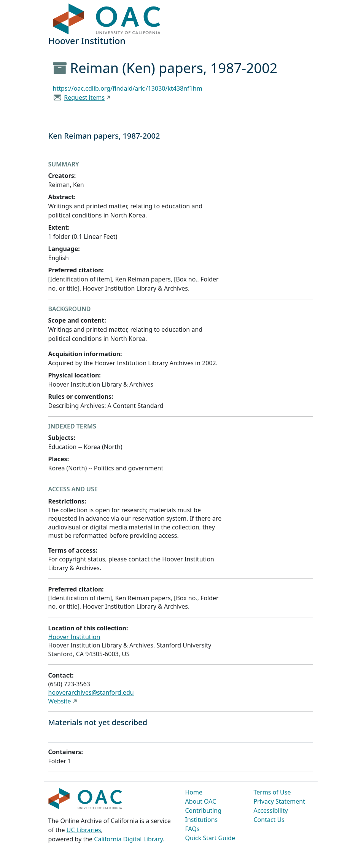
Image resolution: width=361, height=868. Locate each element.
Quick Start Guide (210, 838)
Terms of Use (272, 792)
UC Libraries (84, 830)
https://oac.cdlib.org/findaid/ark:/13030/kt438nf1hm (128, 88)
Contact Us (269, 820)
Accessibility (271, 810)
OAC (107, 19)
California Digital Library (128, 839)
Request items (84, 98)
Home (194, 792)
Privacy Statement (280, 801)
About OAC (201, 801)
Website (60, 701)
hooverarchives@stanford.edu (91, 692)
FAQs (192, 829)
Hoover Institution (74, 637)
